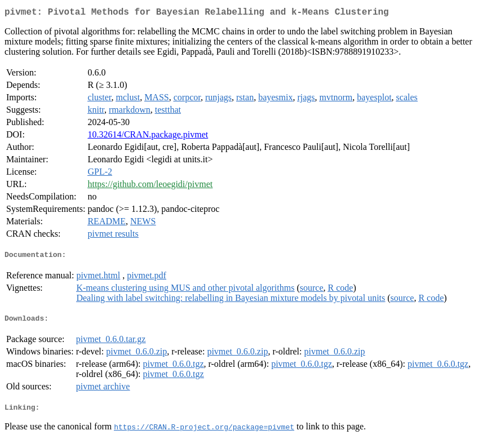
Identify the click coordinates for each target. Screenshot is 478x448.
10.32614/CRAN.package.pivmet (148, 137)
